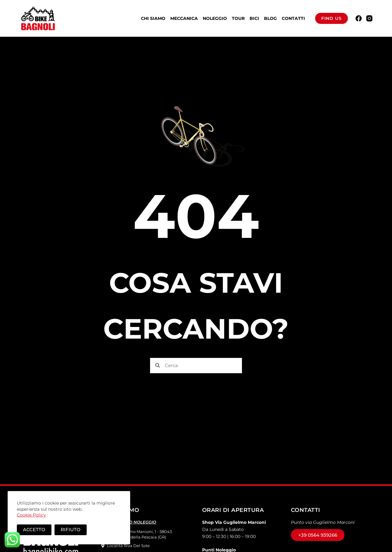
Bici (254, 18)
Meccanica (184, 18)
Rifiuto (71, 529)
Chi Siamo (153, 18)
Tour (238, 18)
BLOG (270, 18)
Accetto (34, 529)
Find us (332, 18)
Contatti (293, 18)
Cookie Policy (31, 515)
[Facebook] (359, 18)
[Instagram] (369, 18)
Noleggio (215, 18)
